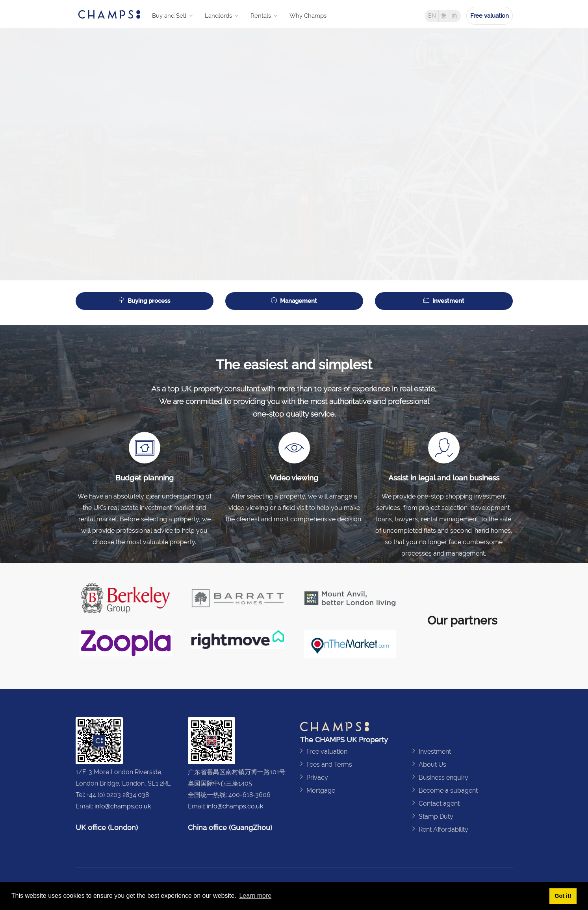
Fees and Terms (329, 765)
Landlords (218, 16)
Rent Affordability (443, 829)
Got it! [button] (563, 896)
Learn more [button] (255, 896)
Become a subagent (448, 790)
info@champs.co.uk (123, 806)
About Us (432, 765)
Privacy (317, 777)
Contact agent (439, 803)
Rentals (261, 16)
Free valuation (490, 16)
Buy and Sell (169, 16)
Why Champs (308, 16)
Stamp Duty (436, 816)
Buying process (144, 301)
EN (432, 16)
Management (294, 301)
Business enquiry (443, 777)
